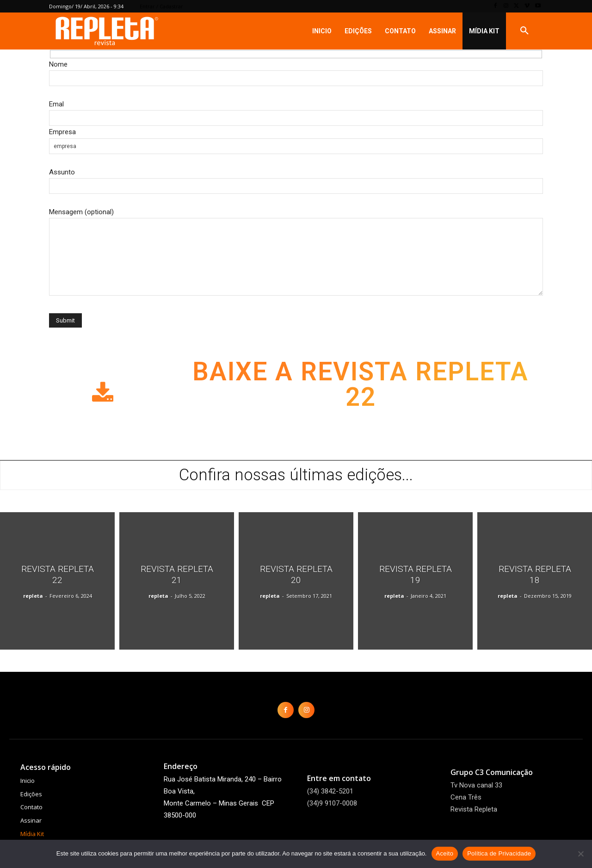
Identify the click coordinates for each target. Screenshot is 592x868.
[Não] (580, 854)
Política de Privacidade (499, 853)
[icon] (103, 399)
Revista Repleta (474, 809)
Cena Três (466, 797)
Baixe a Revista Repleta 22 (361, 385)
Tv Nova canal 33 (476, 785)
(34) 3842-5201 (330, 791)
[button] (524, 31)
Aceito (445, 853)
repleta (33, 596)
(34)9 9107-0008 (332, 803)
